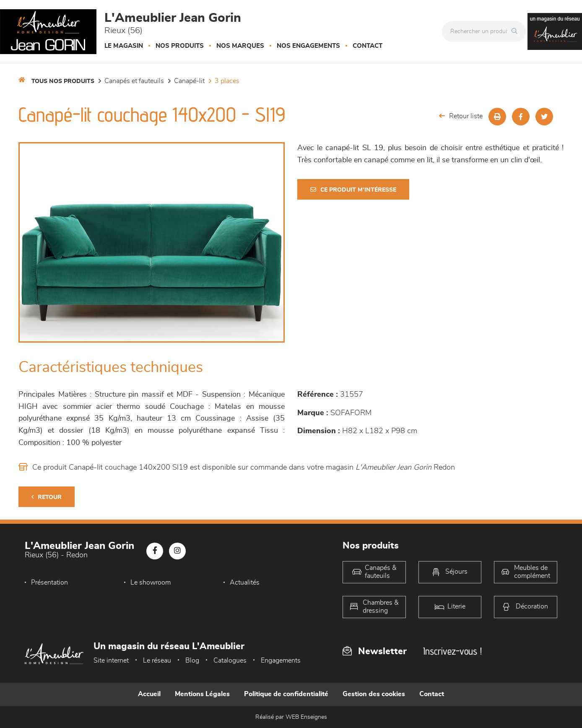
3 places (227, 81)
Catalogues (230, 660)
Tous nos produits (63, 81)
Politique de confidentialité (286, 694)
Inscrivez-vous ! (452, 651)
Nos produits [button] (180, 46)
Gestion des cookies (374, 694)
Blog (192, 660)
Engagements (281, 660)
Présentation (49, 582)
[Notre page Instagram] (177, 551)
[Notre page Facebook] (155, 551)
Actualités (245, 582)
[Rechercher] (517, 31)
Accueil (149, 694)
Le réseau (157, 660)
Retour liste (461, 116)
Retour (47, 497)
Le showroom (151, 582)
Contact (368, 46)
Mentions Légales (202, 694)
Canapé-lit (189, 81)
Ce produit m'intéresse (353, 190)
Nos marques (240, 46)
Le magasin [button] (124, 46)
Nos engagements (308, 46)
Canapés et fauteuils (134, 81)
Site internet (111, 660)
